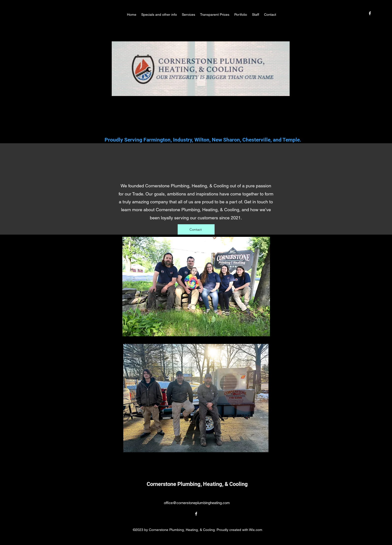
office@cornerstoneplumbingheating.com (197, 503)
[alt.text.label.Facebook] (370, 13)
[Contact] (196, 229)
